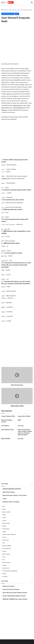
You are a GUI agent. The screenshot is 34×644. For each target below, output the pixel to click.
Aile (3, 543)
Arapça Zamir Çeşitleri (24, 416)
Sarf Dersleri (6, 529)
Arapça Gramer (13, 10)
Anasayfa (4, 10)
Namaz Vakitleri (7, 546)
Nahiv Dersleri (6, 554)
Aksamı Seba (6, 523)
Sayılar (4, 532)
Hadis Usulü (6, 568)
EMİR (19, 420)
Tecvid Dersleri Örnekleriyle (10, 571)
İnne (4, 560)
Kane (4, 557)
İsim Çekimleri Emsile (26, 10)
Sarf (19, 10)
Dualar (4, 520)
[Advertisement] (17, 43)
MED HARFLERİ (6, 439)
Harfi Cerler (6, 540)
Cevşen (4, 565)
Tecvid (4, 518)
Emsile (4, 526)
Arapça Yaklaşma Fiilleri (8, 416)
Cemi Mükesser (7, 548)
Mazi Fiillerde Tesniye (8, 430)
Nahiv (4, 509)
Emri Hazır (21, 426)
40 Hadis (5, 576)
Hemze (4, 537)
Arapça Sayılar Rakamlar (9, 534)
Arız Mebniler (5, 426)
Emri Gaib (21, 439)
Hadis (4, 515)
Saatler (4, 551)
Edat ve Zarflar (6, 512)
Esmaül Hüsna (6, 562)
